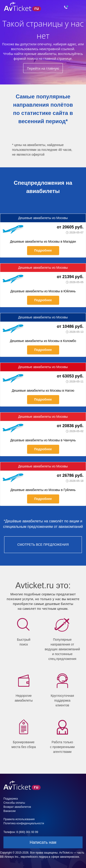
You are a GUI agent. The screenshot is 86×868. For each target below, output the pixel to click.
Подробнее (43, 250)
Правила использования (19, 819)
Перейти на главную (43, 68)
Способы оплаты (14, 803)
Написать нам (43, 842)
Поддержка (11, 799)
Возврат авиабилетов (17, 807)
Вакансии (10, 811)
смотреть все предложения (43, 545)
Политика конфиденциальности (24, 823)
